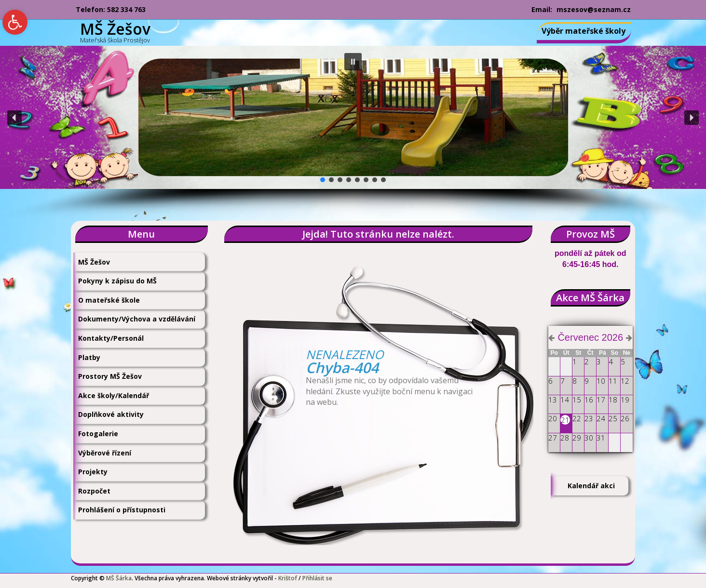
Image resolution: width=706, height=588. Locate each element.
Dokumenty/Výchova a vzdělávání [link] (137, 319)
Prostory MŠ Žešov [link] (110, 376)
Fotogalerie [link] (98, 434)
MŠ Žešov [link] (94, 262)
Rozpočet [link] (94, 491)
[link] (15, 22)
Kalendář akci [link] (591, 486)
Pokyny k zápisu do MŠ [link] (117, 281)
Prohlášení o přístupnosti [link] (122, 510)
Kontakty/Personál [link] (111, 338)
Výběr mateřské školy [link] (584, 31)
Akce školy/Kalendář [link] (114, 395)
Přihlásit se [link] (317, 578)
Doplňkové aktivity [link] (111, 414)
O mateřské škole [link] (109, 300)
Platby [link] (89, 357)
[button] (353, 62)
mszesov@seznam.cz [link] (594, 9)
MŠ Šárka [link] (119, 578)
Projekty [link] (93, 472)
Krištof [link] (288, 578)
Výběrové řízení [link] (105, 453)
